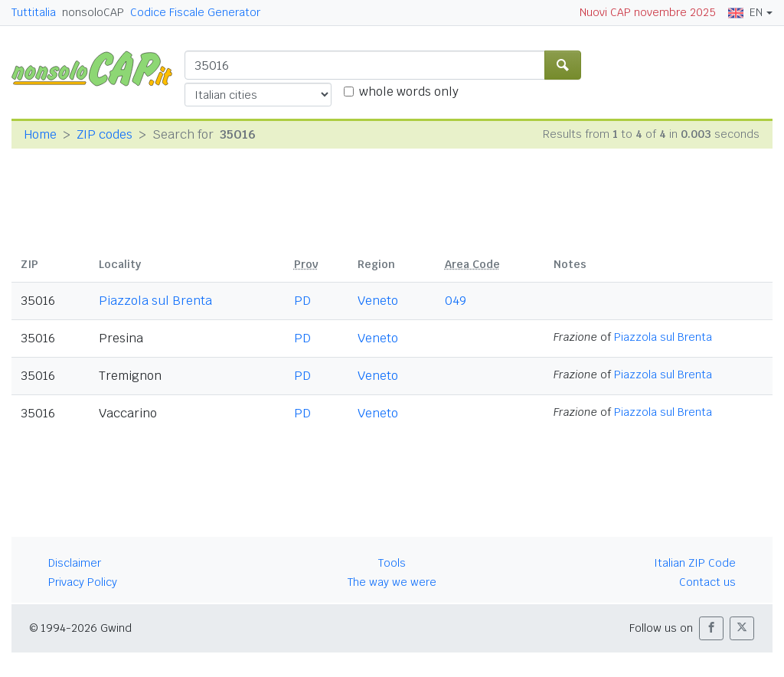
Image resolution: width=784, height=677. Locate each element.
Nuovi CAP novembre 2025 (648, 12)
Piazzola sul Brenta (155, 301)
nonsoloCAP (93, 12)
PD (302, 301)
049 (456, 301)
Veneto (378, 301)
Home (40, 134)
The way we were (392, 582)
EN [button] (745, 12)
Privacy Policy (83, 582)
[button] (711, 628)
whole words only (409, 92)
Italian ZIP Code (695, 563)
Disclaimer (75, 563)
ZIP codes (105, 134)
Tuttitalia (34, 12)
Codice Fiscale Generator (195, 12)
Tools (392, 563)
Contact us (707, 582)
